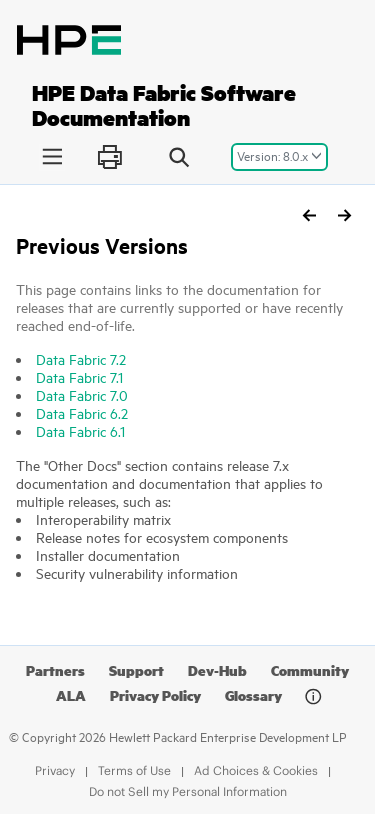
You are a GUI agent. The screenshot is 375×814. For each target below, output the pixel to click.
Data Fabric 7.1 (79, 377)
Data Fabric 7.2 (81, 359)
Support (136, 670)
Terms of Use (134, 770)
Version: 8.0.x (272, 156)
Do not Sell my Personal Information (188, 791)
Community (310, 670)
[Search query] (179, 157)
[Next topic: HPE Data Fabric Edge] (344, 215)
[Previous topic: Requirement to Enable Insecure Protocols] (310, 215)
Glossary (253, 695)
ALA (71, 695)
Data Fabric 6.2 (82, 413)
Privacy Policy (155, 695)
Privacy (55, 770)
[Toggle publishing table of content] (52, 157)
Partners (55, 670)
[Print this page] (110, 157)
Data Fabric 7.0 (82, 395)
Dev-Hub (217, 670)
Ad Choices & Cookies (256, 770)
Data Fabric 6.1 (80, 431)
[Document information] (313, 697)
